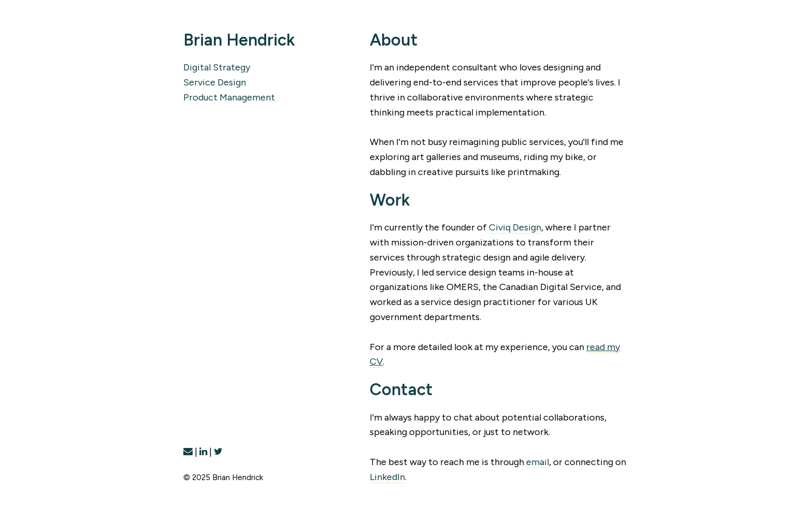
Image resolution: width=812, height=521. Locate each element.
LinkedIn (387, 477)
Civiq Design (515, 227)
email (538, 462)
